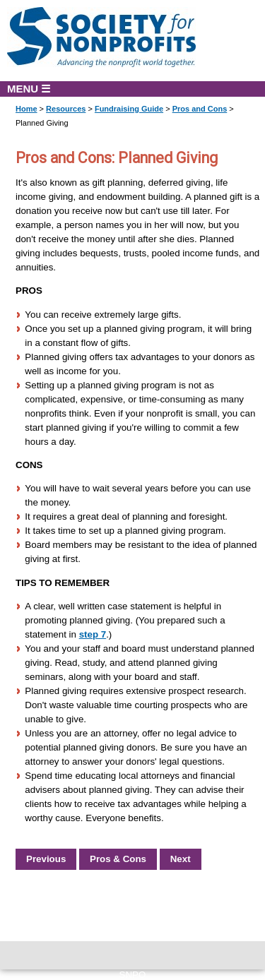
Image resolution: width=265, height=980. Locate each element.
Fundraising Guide (129, 109)
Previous (46, 859)
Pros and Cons (200, 109)
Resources (66, 109)
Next (181, 859)
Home (26, 109)
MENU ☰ (29, 89)
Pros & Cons (118, 859)
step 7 (93, 634)
